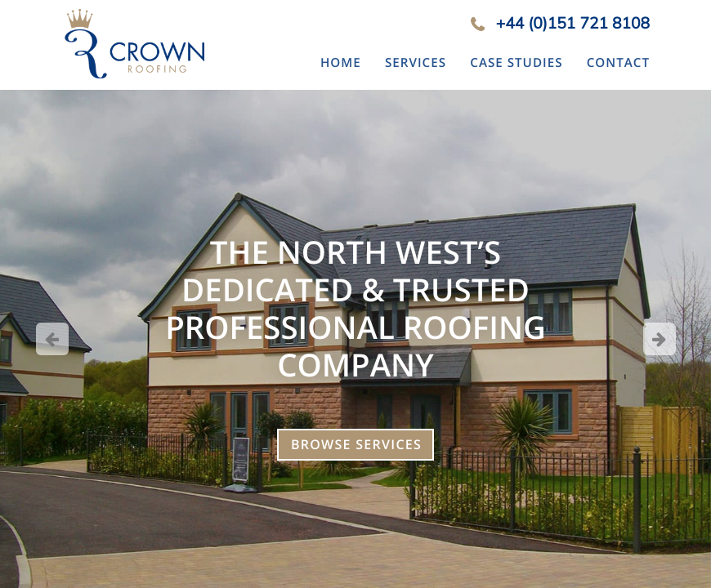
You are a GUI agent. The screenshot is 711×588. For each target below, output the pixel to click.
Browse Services (356, 444)
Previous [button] (52, 339)
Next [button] (660, 339)
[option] (355, 339)
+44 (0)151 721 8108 (573, 23)
